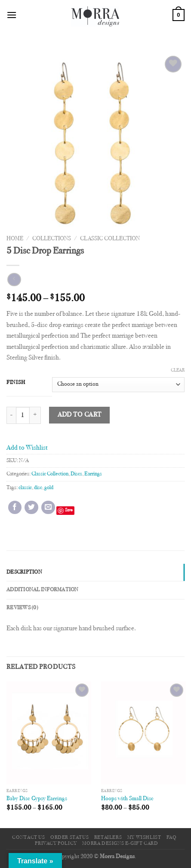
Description (24, 572)
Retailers (108, 838)
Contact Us (28, 838)
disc (38, 488)
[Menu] (12, 15)
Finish (16, 383)
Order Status (69, 838)
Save (69, 510)
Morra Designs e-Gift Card (120, 844)
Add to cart (80, 415)
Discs (76, 474)
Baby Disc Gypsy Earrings (37, 799)
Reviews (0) (22, 608)
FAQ (172, 838)
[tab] (95, 572)
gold (49, 488)
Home (15, 239)
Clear (178, 370)
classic (25, 488)
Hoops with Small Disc (127, 799)
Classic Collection (110, 239)
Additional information (43, 590)
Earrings (93, 474)
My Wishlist (144, 838)
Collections (52, 239)
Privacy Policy (56, 844)
